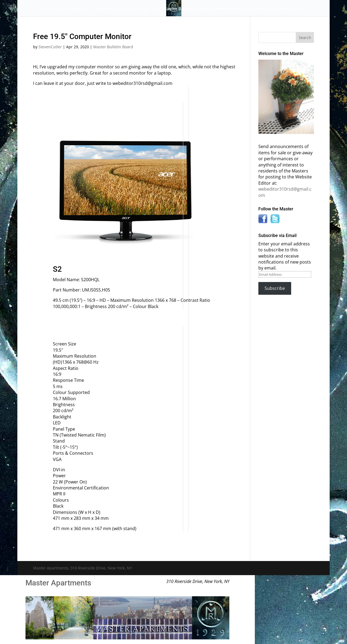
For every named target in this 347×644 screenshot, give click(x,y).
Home (48, 9)
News (258, 9)
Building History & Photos (124, 9)
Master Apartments (58, 583)
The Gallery (73, 9)
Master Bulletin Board (185, 9)
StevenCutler (50, 47)
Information (227, 9)
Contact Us (288, 9)
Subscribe (275, 288)
